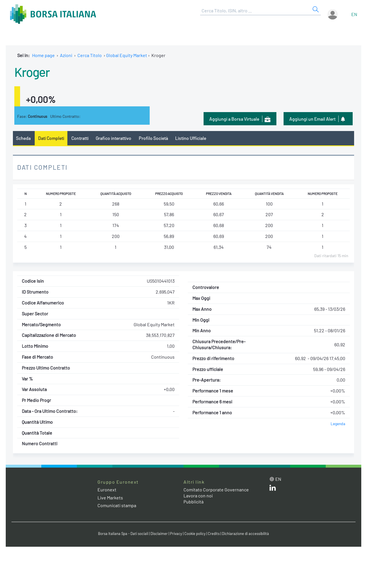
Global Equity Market (127, 55)
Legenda (338, 424)
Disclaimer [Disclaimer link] (159, 534)
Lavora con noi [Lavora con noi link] (198, 496)
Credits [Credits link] (214, 534)
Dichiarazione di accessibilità (245, 534)
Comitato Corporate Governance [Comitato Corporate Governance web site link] (216, 490)
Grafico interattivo (114, 138)
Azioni (66, 55)
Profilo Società (153, 138)
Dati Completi (51, 138)
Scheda (23, 138)
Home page (43, 55)
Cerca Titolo (90, 55)
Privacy (176, 534)
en (354, 14)
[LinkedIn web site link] (273, 489)
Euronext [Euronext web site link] (107, 490)
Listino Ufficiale (191, 138)
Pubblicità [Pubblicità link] (194, 502)
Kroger (32, 72)
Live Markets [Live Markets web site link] (110, 498)
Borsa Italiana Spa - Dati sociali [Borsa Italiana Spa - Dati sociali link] (123, 534)
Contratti (80, 138)
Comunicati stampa (117, 505)
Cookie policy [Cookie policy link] (195, 534)
